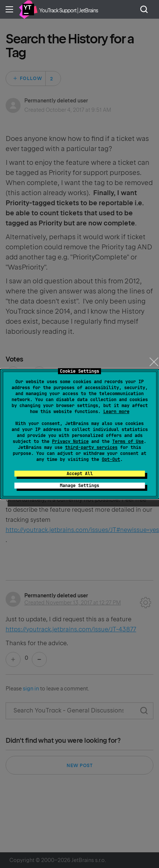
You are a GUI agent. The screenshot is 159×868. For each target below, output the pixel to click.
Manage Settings (79, 486)
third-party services (91, 447)
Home (28, 9)
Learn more (116, 412)
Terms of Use (128, 441)
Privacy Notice (70, 441)
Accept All (80, 474)
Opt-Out (111, 459)
